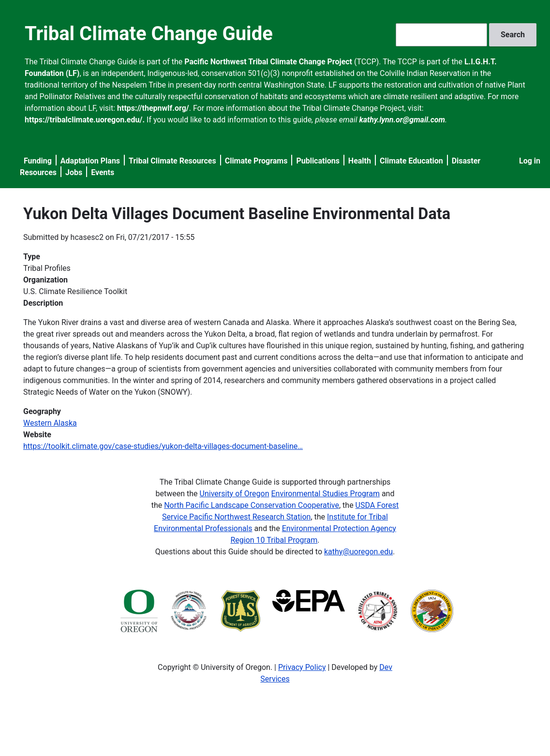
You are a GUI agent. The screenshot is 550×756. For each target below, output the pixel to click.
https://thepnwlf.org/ (153, 108)
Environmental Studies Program (325, 494)
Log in (530, 161)
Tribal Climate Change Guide (149, 34)
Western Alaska (50, 423)
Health (360, 161)
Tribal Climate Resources (172, 161)
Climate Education (411, 161)
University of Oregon (235, 494)
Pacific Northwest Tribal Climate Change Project (268, 62)
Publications (318, 161)
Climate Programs (256, 161)
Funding (38, 161)
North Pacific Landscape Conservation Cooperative (252, 505)
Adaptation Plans (90, 161)
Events (103, 172)
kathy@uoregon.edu (358, 552)
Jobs (74, 172)
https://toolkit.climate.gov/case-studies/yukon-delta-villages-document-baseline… (163, 446)
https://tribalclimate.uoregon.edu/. (85, 120)
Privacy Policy (302, 667)
